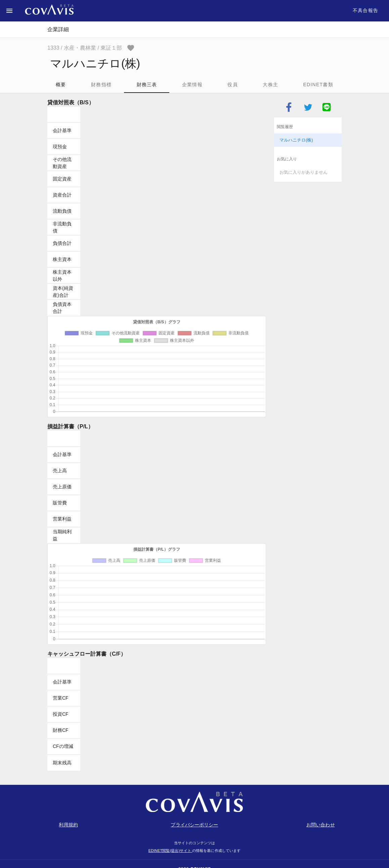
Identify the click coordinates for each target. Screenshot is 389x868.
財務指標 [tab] (101, 85)
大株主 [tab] (270, 85)
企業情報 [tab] (192, 85)
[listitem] (308, 140)
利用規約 (68, 825)
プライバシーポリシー (194, 825)
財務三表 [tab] (147, 85)
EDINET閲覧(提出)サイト (170, 851)
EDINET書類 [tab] (318, 85)
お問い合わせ (321, 825)
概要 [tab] (61, 85)
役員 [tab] (233, 85)
